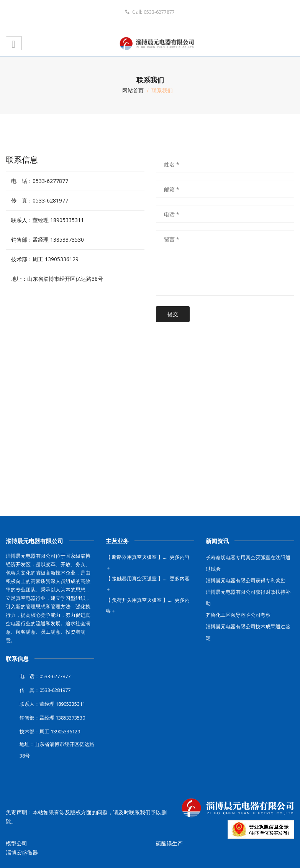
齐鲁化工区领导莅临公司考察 (238, 615)
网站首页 (133, 90)
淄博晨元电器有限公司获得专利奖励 (246, 580)
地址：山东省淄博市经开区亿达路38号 (57, 279)
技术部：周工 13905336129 (45, 259)
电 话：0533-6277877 (40, 181)
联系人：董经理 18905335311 (48, 220)
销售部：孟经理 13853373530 (48, 240)
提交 (173, 314)
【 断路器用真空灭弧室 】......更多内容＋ (148, 562)
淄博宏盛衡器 (22, 852)
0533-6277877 (159, 12)
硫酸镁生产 (169, 843)
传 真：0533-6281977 (40, 200)
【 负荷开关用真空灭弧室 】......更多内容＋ (148, 605)
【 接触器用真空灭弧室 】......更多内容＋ (148, 584)
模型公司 (16, 843)
